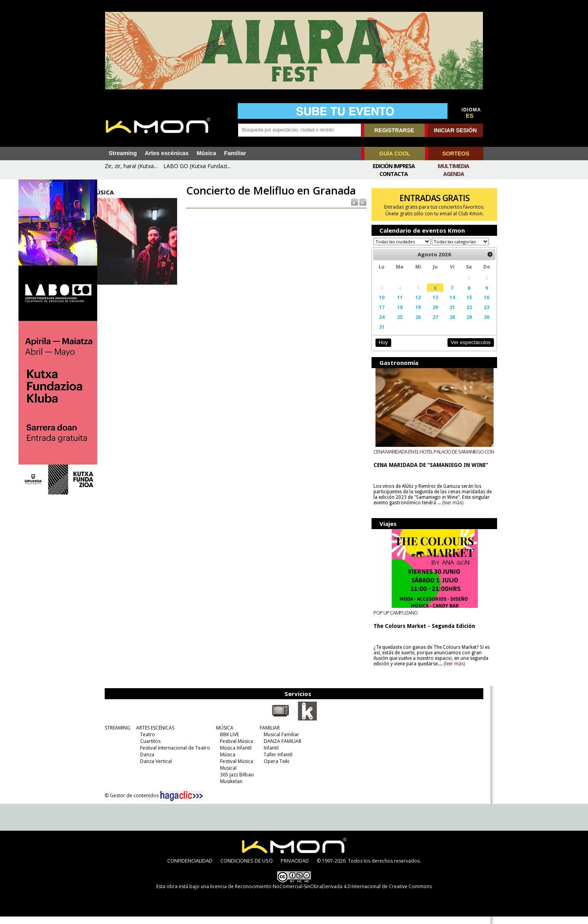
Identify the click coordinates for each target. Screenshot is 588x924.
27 (427, 324)
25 (394, 324)
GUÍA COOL (395, 154)
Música (206, 153)
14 (443, 305)
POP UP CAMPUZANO (391, 620)
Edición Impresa (394, 166)
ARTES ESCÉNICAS (153, 735)
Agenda (454, 174)
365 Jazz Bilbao (235, 782)
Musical (226, 775)
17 (377, 315)
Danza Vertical (154, 769)
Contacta (394, 174)
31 (377, 334)
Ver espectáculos (459, 350)
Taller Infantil (276, 762)
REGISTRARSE (394, 130)
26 (411, 324)
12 (411, 305)
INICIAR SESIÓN (455, 130)
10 (377, 305)
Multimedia (453, 166)
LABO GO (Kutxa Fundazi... (197, 166)
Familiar (235, 153)
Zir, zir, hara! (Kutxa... (131, 166)
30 (475, 324)
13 (427, 305)
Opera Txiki (275, 769)
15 (459, 305)
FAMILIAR (268, 735)
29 (459, 324)
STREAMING (116, 735)
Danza (145, 762)
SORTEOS (456, 154)
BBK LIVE (227, 742)
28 (443, 324)
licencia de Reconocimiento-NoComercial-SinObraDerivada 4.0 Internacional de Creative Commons (321, 894)
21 (443, 315)
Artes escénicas (167, 153)
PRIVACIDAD (295, 868)
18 (394, 315)
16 (475, 305)
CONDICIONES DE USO (247, 868)
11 (394, 305)
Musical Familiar (279, 742)
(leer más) (467, 510)
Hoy (378, 350)
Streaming (123, 153)
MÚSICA (223, 735)
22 (459, 315)
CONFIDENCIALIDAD (190, 868)
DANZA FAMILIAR (281, 749)
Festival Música (235, 749)
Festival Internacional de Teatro (173, 755)
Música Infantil (234, 755)
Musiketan (229, 789)
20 (427, 315)
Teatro (146, 742)
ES (470, 116)
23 (475, 315)
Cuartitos (148, 749)
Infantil (269, 755)
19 (411, 315)
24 (377, 324)
